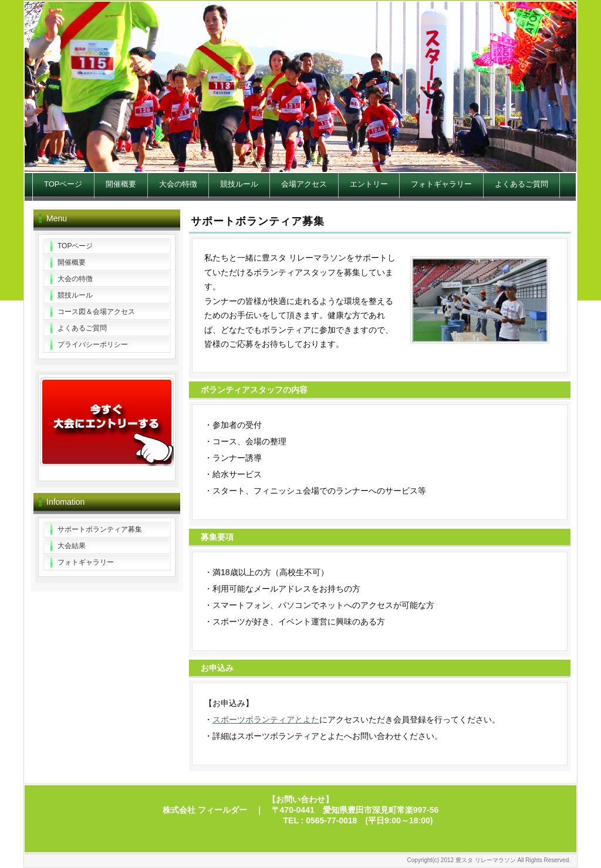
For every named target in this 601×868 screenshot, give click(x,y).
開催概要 (121, 184)
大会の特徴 (178, 184)
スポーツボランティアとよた (266, 720)
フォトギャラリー (441, 184)
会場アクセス (304, 184)
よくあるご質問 (521, 184)
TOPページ (63, 184)
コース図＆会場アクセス (96, 312)
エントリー (369, 184)
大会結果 (72, 546)
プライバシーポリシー (93, 345)
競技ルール (239, 184)
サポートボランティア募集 (100, 529)
